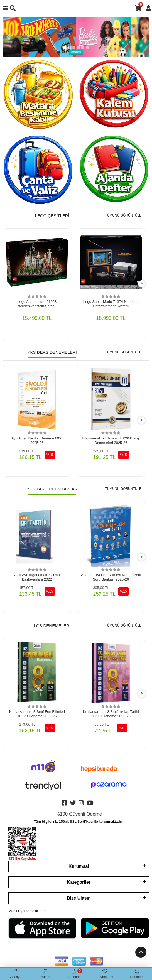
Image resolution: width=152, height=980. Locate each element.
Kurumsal (79, 866)
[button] (8, 37)
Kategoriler (79, 882)
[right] (142, 284)
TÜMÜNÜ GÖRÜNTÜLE (123, 215)
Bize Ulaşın (79, 898)
